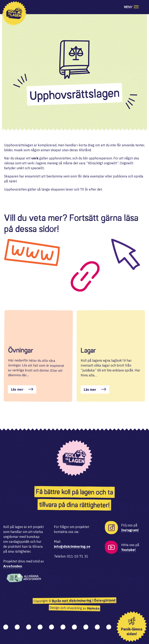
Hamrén (93, 608)
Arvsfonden (13, 566)
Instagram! (130, 530)
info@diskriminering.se (72, 546)
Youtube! (128, 550)
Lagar (88, 350)
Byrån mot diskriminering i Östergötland (84, 601)
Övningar (21, 350)
